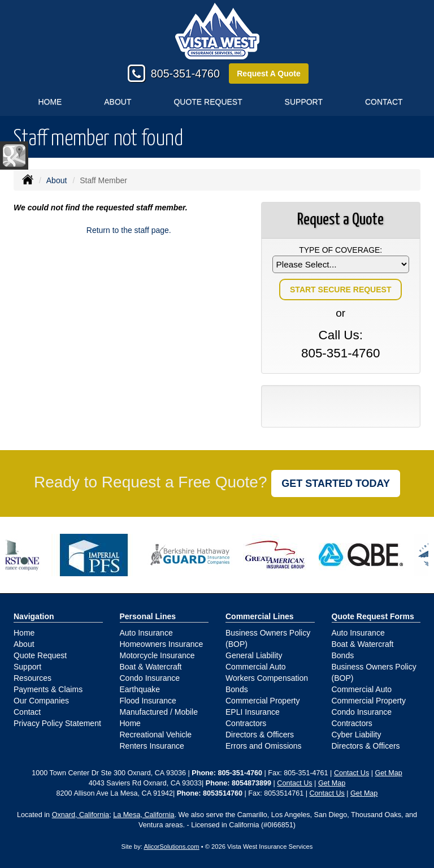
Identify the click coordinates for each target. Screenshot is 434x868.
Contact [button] (384, 102)
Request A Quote (269, 74)
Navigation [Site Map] (34, 616)
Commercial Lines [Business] (260, 616)
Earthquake (140, 689)
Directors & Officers (260, 735)
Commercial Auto (256, 667)
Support (27, 667)
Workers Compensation (267, 678)
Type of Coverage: (340, 250)
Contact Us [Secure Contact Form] (351, 773)
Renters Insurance (152, 746)
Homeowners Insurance (162, 644)
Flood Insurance (148, 701)
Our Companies (41, 701)
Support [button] (304, 102)
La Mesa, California (144, 815)
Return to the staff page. (129, 230)
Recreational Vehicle (156, 735)
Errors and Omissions (264, 746)
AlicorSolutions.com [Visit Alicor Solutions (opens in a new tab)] (171, 847)
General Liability (254, 655)
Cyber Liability (357, 735)
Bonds (237, 689)
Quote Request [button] (208, 102)
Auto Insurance (146, 633)
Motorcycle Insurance (157, 655)
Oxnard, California (81, 815)
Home (50, 102)
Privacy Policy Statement (57, 723)
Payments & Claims (48, 689)
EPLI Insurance (253, 712)
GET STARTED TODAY (336, 483)
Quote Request (40, 655)
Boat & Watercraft (151, 667)
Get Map (388, 773)
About (118, 102)
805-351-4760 (185, 74)
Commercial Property (262, 701)
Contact (27, 712)
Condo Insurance (150, 678)
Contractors (246, 723)
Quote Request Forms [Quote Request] (373, 616)
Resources (32, 678)
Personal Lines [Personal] (148, 616)
